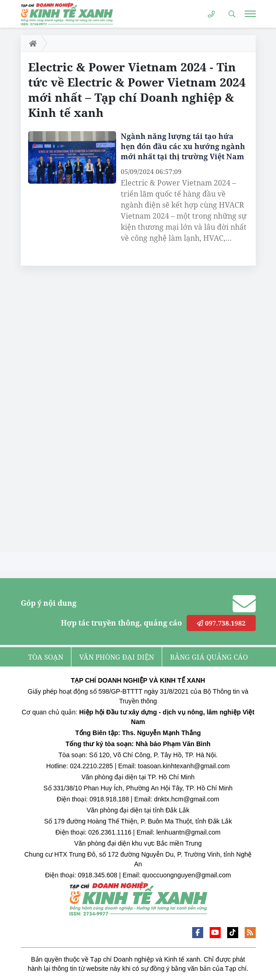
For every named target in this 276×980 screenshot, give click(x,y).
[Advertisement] (90, 412)
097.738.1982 (221, 623)
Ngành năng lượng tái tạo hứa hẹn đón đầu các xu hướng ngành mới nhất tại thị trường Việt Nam (183, 146)
